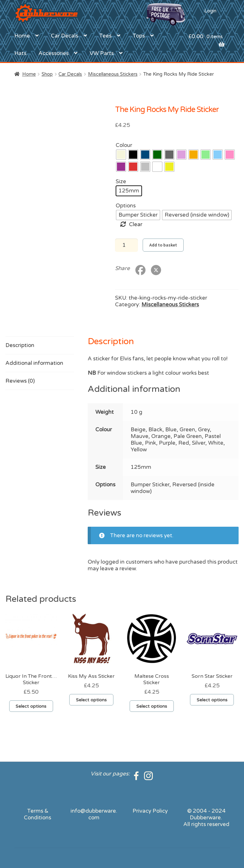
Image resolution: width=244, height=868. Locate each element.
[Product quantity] (126, 245)
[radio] (121, 155)
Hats (20, 53)
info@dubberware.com (94, 814)
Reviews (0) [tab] (20, 381)
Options (126, 206)
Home (22, 36)
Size (121, 181)
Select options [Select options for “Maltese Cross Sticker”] (152, 706)
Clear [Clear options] (136, 224)
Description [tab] (20, 345)
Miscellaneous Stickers (113, 74)
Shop (47, 74)
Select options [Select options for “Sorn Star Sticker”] (212, 700)
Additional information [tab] (34, 363)
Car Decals (64, 36)
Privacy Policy (150, 811)
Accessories (54, 53)
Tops (139, 36)
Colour (124, 145)
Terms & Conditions (37, 814)
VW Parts (102, 53)
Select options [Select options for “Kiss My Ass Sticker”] (91, 700)
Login (210, 11)
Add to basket (163, 245)
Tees (105, 36)
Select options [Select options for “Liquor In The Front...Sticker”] (31, 706)
